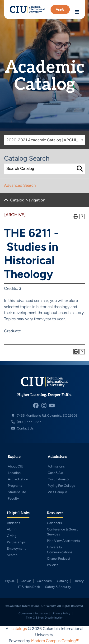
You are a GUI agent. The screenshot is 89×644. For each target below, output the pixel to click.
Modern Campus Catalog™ (55, 641)
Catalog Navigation (28, 200)
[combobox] (44, 140)
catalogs (19, 629)
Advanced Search (20, 185)
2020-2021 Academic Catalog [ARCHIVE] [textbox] (45, 140)
